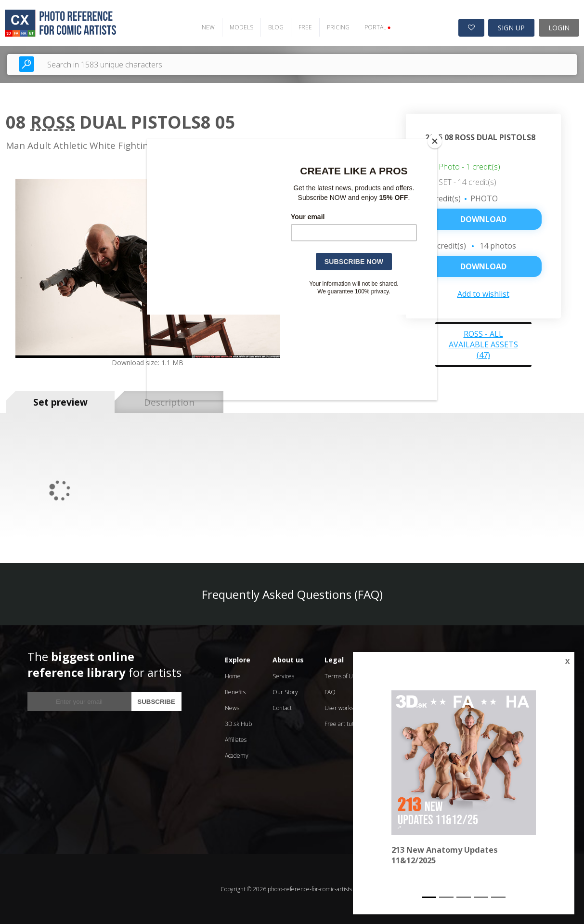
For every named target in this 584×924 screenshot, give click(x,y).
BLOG (275, 27)
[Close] (435, 141)
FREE (305, 27)
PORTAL (377, 27)
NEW (208, 27)
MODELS (241, 27)
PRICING (338, 27)
